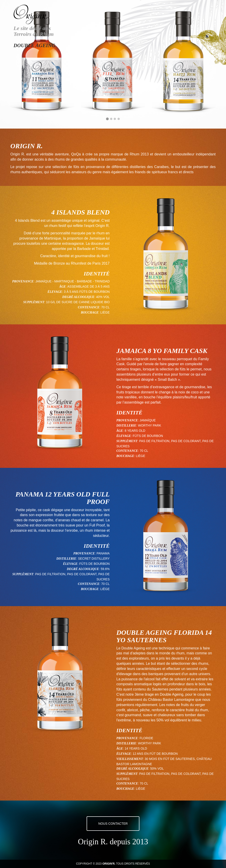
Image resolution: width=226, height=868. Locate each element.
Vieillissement (130, 759)
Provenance (23, 282)
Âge (63, 287)
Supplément (34, 302)
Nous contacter (113, 824)
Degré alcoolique (78, 297)
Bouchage (90, 313)
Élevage (55, 292)
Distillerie (126, 426)
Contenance (89, 307)
